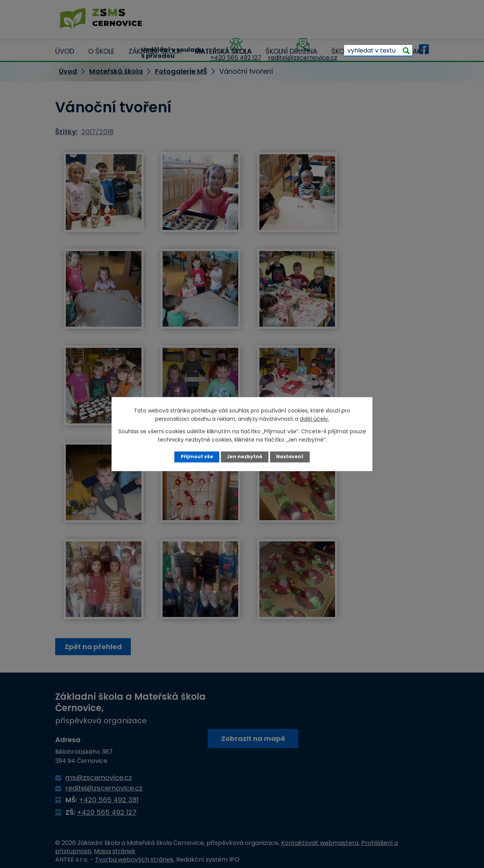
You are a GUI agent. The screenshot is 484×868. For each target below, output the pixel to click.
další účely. (314, 419)
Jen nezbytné (245, 456)
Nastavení (290, 456)
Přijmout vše (196, 456)
